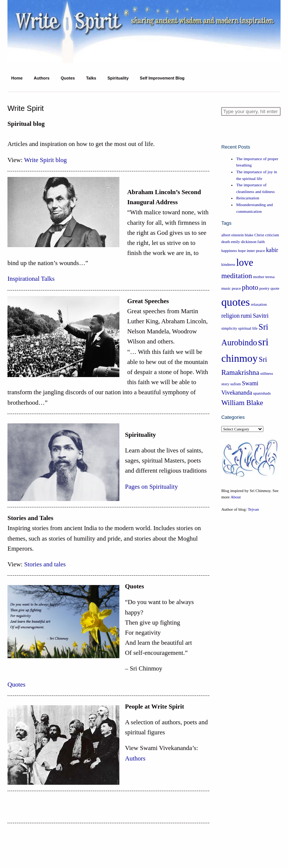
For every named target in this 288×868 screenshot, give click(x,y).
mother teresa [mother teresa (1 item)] (264, 277)
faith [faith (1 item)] (261, 242)
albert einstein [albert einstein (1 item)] (232, 235)
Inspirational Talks (31, 279)
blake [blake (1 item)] (249, 235)
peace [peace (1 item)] (236, 288)
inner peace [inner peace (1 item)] (256, 251)
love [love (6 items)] (245, 262)
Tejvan (253, 509)
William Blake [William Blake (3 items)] (242, 403)
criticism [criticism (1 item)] (272, 235)
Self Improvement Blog (162, 78)
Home (17, 78)
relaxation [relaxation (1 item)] (259, 304)
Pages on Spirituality (151, 487)
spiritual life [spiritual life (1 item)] (248, 328)
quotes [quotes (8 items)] (236, 302)
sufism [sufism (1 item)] (235, 384)
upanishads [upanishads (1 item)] (262, 393)
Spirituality (118, 78)
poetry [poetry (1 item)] (264, 288)
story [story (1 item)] (225, 384)
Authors (42, 78)
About (236, 497)
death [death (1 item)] (226, 242)
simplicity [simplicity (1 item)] (229, 328)
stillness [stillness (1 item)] (267, 374)
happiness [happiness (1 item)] (229, 251)
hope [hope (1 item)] (242, 251)
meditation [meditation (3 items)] (237, 276)
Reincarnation (248, 198)
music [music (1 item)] (226, 288)
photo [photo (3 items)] (250, 287)
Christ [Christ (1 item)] (259, 235)
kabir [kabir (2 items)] (272, 250)
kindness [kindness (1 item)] (228, 265)
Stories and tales (44, 564)
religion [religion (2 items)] (230, 316)
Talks (91, 78)
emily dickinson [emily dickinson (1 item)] (244, 242)
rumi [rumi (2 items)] (246, 316)
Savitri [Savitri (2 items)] (261, 316)
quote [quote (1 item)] (275, 288)
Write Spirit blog (45, 160)
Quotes (68, 78)
